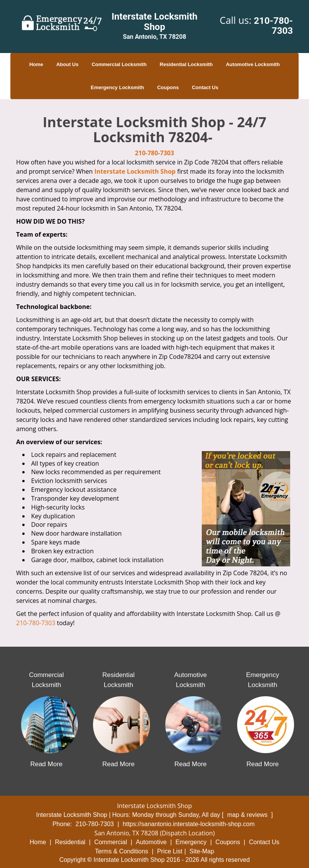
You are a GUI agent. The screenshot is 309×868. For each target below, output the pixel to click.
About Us (67, 64)
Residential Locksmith (186, 64)
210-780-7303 (273, 26)
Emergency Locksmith (117, 87)
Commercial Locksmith (119, 64)
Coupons (168, 87)
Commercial (110, 842)
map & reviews (248, 815)
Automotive (151, 842)
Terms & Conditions (122, 851)
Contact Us (205, 87)
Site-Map (202, 851)
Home (36, 64)
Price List (170, 851)
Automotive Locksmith (253, 64)
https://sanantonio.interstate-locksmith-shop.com (189, 824)
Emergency (191, 842)
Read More (47, 764)
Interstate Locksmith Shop (135, 171)
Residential (70, 842)
